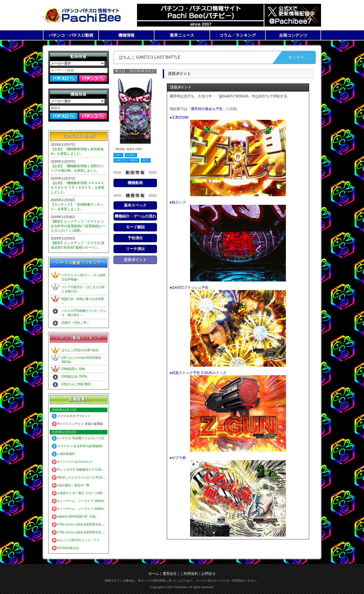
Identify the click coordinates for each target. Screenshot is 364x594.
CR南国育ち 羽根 (73, 369)
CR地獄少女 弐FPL (74, 377)
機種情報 (126, 35)
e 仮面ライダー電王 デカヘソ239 (77, 493)
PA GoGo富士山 (65, 548)
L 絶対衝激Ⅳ (63, 454)
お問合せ (209, 574)
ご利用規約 (189, 574)
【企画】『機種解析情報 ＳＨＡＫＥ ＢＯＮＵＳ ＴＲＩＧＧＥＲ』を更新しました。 (78, 188)
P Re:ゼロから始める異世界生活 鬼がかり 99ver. (88, 532)
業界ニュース (182, 35)
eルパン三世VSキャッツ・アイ (76, 540)
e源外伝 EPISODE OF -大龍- (74, 517)
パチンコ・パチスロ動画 (71, 35)
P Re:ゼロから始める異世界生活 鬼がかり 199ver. (88, 524)
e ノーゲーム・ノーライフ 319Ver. (78, 509)
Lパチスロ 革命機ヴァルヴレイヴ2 (78, 438)
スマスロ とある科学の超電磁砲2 (77, 446)
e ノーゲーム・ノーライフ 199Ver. (78, 501)
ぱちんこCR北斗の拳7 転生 (80, 350)
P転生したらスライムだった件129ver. (80, 477)
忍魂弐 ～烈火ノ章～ (75, 323)
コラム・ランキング (238, 35)
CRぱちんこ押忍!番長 (76, 384)
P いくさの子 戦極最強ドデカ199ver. (80, 470)
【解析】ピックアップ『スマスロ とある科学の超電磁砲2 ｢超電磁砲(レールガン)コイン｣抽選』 (78, 226)
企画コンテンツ (293, 35)
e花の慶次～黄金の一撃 (71, 485)
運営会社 (170, 574)
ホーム (154, 574)
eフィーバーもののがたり (72, 462)
